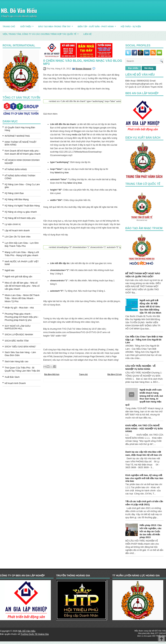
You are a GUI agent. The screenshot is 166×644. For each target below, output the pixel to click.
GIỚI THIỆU (28, 25)
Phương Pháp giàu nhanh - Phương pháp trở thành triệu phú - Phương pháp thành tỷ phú (22, 317)
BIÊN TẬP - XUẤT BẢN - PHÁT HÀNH (98, 25)
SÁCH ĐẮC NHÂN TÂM (17, 341)
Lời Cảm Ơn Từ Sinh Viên (18, 237)
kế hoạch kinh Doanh (15, 383)
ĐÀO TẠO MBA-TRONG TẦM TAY (57, 25)
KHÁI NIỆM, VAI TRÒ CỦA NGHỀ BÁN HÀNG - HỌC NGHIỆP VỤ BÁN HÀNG (144, 428)
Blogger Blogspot (83, 69)
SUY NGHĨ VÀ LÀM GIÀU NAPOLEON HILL (18, 327)
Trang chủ (83, 374)
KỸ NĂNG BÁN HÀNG (16, 169)
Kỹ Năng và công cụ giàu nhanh (21, 212)
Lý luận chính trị (13, 224)
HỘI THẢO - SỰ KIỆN (131, 27)
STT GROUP (160, 633)
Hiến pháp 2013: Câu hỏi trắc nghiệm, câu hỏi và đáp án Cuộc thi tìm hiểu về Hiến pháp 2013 (151, 531)
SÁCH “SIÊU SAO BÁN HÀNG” (20, 347)
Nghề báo (10, 270)
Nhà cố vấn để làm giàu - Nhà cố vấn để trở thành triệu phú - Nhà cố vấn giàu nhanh (22, 286)
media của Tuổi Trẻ (80, 135)
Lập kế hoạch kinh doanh (17, 230)
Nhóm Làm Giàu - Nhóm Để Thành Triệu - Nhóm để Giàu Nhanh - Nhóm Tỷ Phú (22, 298)
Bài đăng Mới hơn (52, 374)
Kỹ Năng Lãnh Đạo (14, 193)
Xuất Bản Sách (12, 377)
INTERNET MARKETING (17, 136)
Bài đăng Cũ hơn (115, 374)
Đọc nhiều (133, 68)
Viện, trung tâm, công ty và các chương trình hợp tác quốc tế (42, 33)
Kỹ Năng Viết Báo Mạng (17, 199)
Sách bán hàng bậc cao (16, 361)
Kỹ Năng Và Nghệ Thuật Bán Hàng (22, 206)
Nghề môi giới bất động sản (18, 277)
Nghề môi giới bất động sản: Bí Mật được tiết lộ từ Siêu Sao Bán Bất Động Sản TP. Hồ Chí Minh (150, 307)
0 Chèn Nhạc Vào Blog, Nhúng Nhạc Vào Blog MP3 (83, 62)
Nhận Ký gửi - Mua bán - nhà (19, 308)
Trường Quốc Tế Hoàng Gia (34, 634)
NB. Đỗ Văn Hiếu (19, 10)
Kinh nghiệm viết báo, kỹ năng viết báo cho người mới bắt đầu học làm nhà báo (144, 478)
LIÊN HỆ (87, 34)
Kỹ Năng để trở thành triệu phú (20, 218)
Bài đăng (149, 68)
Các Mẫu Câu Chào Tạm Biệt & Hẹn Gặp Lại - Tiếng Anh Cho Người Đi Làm (144, 340)
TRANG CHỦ (9, 27)
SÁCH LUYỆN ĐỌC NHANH (19, 335)
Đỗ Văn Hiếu (161, 631)
